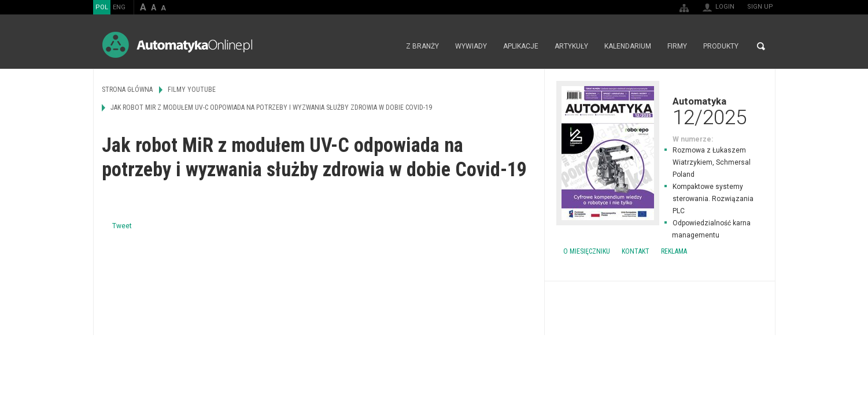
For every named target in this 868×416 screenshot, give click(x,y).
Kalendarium (628, 46)
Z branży (422, 46)
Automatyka (660, 111)
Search (761, 46)
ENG (119, 7)
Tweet (122, 226)
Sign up (760, 7)
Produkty (721, 46)
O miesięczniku (587, 251)
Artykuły (571, 46)
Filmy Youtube (192, 90)
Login (725, 7)
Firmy (677, 46)
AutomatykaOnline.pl (177, 45)
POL (102, 7)
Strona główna (385, 46)
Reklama (674, 251)
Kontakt (636, 251)
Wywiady (471, 46)
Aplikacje (521, 46)
